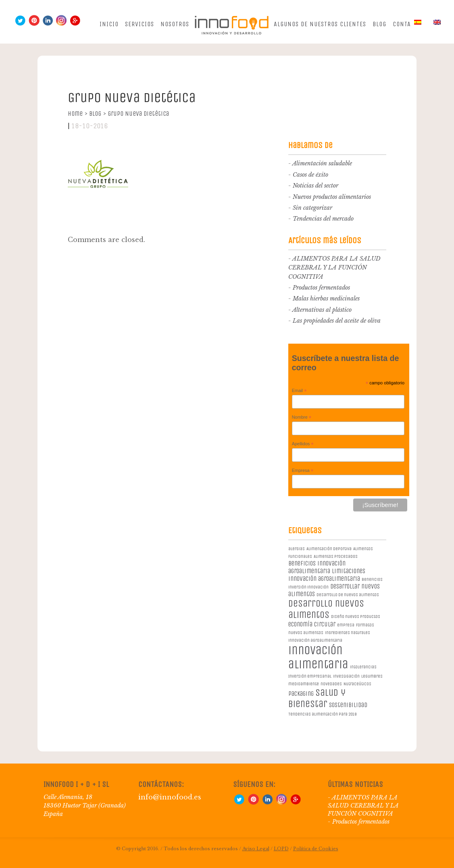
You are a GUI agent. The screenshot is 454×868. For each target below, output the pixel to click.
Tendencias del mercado (323, 219)
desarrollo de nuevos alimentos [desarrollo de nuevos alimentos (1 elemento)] (348, 595)
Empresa (303, 471)
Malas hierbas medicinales (326, 298)
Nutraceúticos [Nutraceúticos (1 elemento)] (357, 684)
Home (78, 114)
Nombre (302, 417)
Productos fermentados (321, 288)
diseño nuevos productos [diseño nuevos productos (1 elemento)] (356, 617)
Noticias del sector (316, 186)
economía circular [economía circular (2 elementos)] (312, 624)
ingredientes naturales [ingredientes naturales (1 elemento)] (348, 633)
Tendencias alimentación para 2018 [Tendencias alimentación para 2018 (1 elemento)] (322, 714)
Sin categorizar (312, 208)
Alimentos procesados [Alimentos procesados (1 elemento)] (336, 556)
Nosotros (175, 24)
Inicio (109, 24)
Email (299, 391)
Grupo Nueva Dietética (138, 114)
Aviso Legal (256, 849)
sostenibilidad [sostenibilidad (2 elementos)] (348, 705)
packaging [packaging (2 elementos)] (301, 694)
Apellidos (303, 444)
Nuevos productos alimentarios (332, 197)
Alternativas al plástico (322, 310)
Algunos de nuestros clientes (320, 24)
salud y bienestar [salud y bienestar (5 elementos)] (317, 698)
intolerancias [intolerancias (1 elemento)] (363, 667)
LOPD (281, 849)
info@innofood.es (170, 797)
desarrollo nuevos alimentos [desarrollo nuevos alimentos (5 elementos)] (326, 609)
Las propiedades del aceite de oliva (337, 321)
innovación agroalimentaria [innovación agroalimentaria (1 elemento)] (315, 640)
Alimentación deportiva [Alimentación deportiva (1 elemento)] (329, 549)
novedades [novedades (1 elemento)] (331, 684)
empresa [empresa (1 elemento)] (346, 625)
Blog (379, 24)
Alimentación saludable (322, 163)
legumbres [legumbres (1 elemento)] (372, 676)
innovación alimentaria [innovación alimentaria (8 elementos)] (318, 657)
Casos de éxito (310, 175)
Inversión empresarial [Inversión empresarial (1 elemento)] (310, 676)
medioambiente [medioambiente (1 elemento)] (304, 684)
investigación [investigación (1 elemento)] (346, 676)
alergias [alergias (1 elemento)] (297, 549)
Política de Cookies (316, 849)
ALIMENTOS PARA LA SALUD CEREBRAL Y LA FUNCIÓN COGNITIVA (334, 268)
